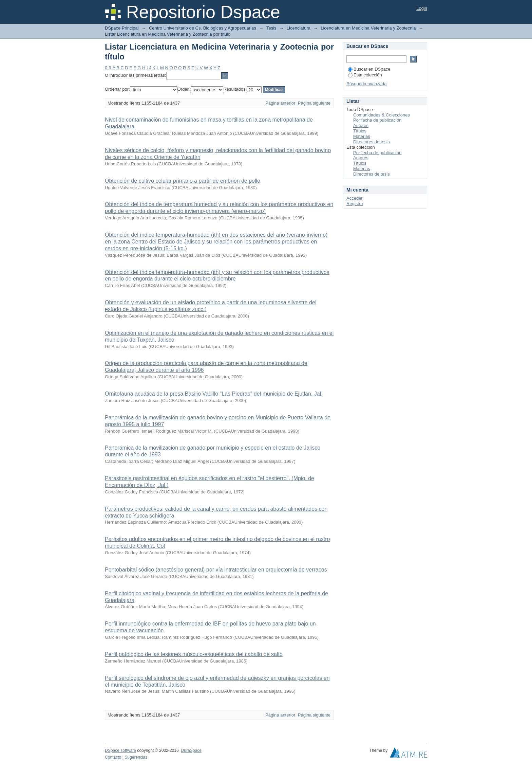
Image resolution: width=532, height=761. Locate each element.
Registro (355, 204)
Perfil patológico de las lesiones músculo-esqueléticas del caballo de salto (194, 654)
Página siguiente (314, 103)
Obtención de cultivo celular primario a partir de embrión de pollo (183, 181)
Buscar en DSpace (369, 69)
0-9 (108, 68)
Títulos (360, 131)
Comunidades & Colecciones (382, 115)
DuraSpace (191, 750)
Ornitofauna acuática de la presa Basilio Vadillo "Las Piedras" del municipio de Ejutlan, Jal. (214, 394)
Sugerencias (136, 757)
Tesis (271, 28)
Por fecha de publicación (377, 120)
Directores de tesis (372, 142)
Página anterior (280, 103)
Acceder (355, 198)
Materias (362, 136)
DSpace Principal (122, 28)
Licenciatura (299, 28)
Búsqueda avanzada (367, 84)
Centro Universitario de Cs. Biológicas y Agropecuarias (203, 28)
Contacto (113, 757)
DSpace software (120, 750)
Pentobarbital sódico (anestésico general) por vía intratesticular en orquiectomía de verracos (216, 570)
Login (422, 8)
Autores (361, 125)
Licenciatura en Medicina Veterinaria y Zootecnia (368, 28)
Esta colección (365, 75)
